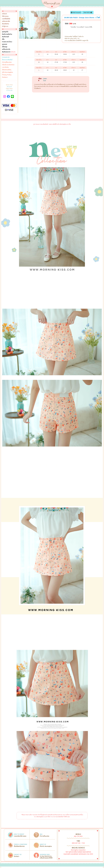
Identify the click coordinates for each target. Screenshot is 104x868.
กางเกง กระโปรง (7, 42)
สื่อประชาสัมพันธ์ (7, 60)
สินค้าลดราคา (9, 52)
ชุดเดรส (5, 44)
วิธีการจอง (5, 16)
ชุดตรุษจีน (5, 32)
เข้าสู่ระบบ (5, 26)
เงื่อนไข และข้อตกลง (8, 65)
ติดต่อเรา (5, 77)
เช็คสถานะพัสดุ (7, 70)
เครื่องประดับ (6, 49)
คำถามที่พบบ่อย (7, 62)
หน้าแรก (4, 14)
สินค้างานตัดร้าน (7, 34)
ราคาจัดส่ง (5, 67)
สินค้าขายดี (5, 37)
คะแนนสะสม (6, 57)
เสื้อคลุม (5, 47)
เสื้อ (3, 39)
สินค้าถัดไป (88, 12)
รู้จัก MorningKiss (7, 72)
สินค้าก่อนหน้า (76, 12)
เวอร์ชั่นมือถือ (6, 19)
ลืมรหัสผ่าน (6, 24)
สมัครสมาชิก (6, 21)
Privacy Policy (7, 75)
